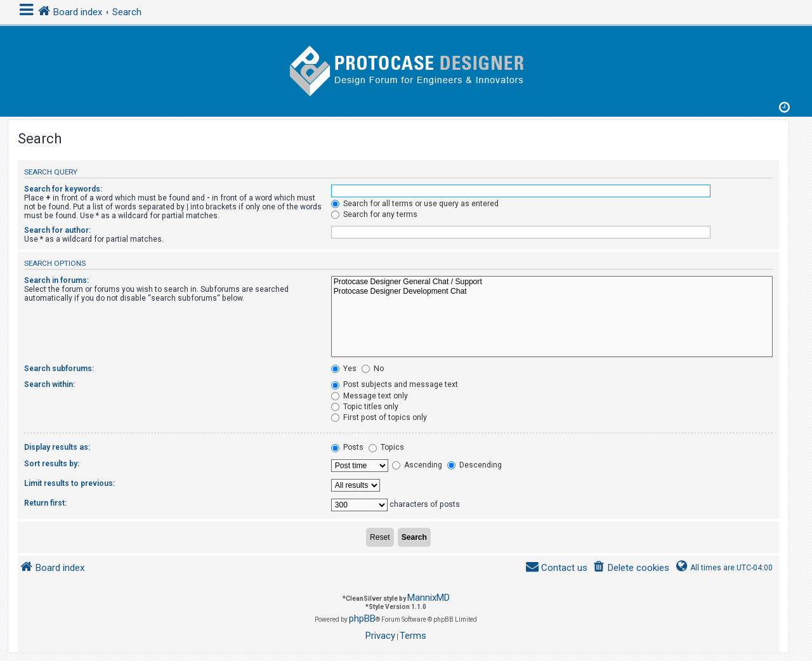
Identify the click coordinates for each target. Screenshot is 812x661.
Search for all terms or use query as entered (415, 204)
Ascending (417, 465)
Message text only (370, 396)
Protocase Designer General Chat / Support (552, 282)
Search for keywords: (63, 189)
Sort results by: (52, 464)
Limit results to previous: (69, 483)
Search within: (49, 384)
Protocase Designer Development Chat (552, 292)
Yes (344, 369)
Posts (347, 447)
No (373, 369)
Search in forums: (56, 280)
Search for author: (57, 230)
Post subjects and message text (395, 384)
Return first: (45, 503)
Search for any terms (374, 214)
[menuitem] (631, 568)
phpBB (362, 618)
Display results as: (57, 447)
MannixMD (429, 598)
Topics (386, 447)
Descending (475, 465)
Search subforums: (59, 369)
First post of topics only (379, 417)
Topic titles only (365, 407)
